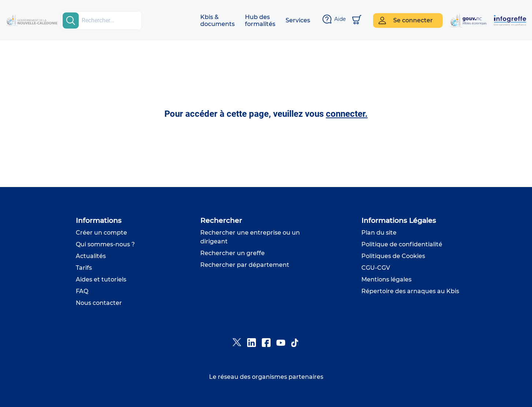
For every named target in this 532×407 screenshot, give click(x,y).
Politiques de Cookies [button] (393, 256)
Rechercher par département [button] (245, 265)
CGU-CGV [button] (376, 268)
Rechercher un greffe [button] (232, 253)
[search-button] (71, 20)
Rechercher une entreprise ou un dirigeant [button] (250, 237)
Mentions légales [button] (386, 279)
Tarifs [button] (84, 268)
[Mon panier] (357, 20)
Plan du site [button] (379, 233)
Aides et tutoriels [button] (101, 279)
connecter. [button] (347, 114)
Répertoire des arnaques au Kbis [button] (410, 291)
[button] (217, 20)
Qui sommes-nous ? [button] (105, 244)
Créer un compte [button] (101, 233)
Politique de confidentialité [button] (402, 244)
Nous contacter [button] (99, 303)
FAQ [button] (82, 291)
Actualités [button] (91, 256)
